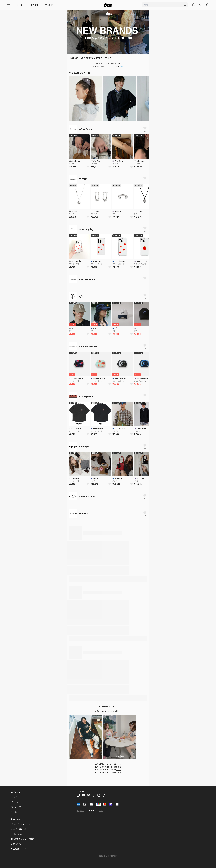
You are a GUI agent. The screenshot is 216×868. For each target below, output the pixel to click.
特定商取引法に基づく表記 (23, 839)
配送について (17, 834)
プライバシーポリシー (21, 824)
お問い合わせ (17, 844)
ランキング (34, 5)
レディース (16, 792)
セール (19, 5)
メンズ (14, 797)
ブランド (49, 5)
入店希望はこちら (19, 849)
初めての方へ (17, 819)
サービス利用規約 (19, 829)
